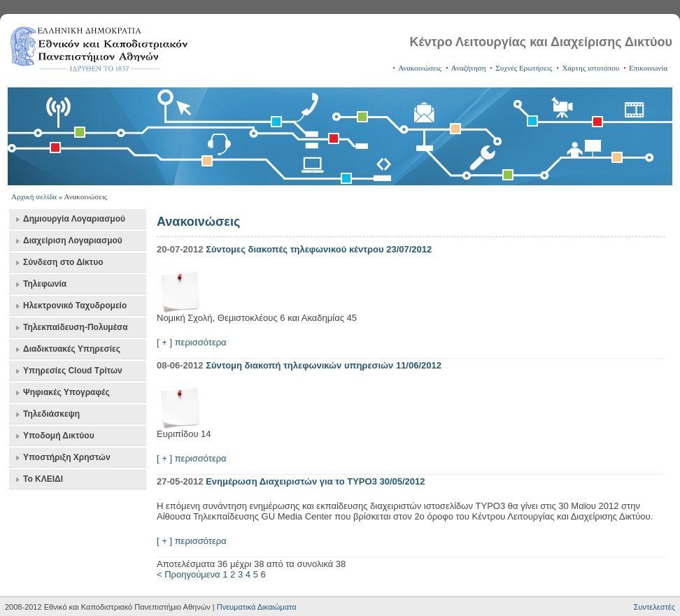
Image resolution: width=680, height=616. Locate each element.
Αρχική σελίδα (34, 196)
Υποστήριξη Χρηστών (67, 457)
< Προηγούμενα (189, 574)
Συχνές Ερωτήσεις (524, 68)
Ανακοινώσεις (420, 68)
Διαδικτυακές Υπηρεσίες (72, 349)
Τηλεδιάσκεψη (51, 414)
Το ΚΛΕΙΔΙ (43, 479)
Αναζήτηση (469, 68)
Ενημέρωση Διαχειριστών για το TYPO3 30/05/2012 (315, 481)
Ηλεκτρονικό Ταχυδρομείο (75, 306)
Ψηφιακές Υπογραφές (66, 392)
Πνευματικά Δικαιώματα (257, 607)
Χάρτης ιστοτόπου (590, 68)
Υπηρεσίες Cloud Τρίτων (73, 371)
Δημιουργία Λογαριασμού (74, 219)
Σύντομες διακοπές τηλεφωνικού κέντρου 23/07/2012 (319, 249)
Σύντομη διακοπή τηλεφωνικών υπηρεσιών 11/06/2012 (324, 365)
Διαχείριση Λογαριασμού (73, 241)
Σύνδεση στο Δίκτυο (63, 262)
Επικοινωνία (648, 68)
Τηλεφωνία (45, 284)
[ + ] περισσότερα (192, 342)
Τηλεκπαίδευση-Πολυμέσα (76, 327)
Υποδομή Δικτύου (59, 436)
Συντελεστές (654, 607)
